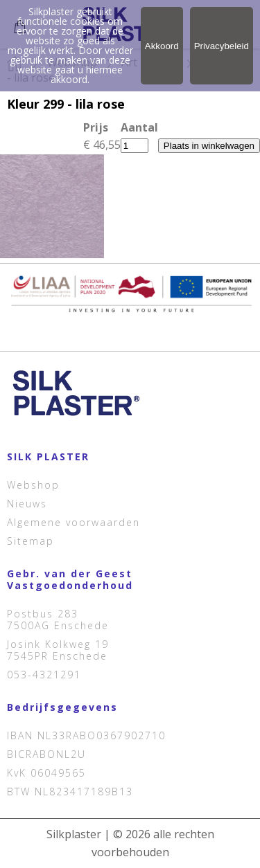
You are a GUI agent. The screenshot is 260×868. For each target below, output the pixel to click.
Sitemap (31, 541)
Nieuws (27, 504)
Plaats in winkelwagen (209, 146)
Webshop (33, 485)
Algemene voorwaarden (73, 522)
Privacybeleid (222, 46)
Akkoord (162, 46)
